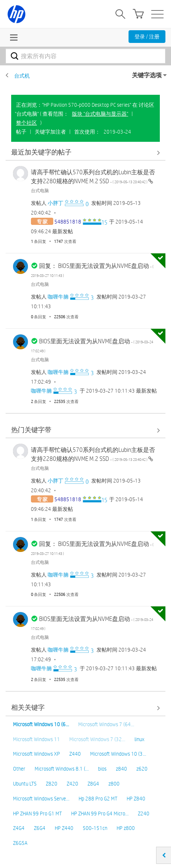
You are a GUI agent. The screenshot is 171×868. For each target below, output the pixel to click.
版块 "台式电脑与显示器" (100, 114)
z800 (114, 784)
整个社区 (26, 123)
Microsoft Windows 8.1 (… (62, 769)
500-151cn (95, 828)
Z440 (75, 754)
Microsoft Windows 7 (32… (97, 739)
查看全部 (85, 152)
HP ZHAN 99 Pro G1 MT (37, 814)
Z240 (144, 814)
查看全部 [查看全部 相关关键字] (85, 708)
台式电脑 (40, 190)
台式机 (22, 76)
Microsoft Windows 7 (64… (106, 724)
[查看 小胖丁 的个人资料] (56, 203)
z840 (121, 769)
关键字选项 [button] (147, 75)
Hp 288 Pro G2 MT (98, 799)
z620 (142, 769)
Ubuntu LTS (25, 784)
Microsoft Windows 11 (37, 739)
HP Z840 (136, 799)
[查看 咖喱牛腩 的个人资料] (58, 297)
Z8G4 (93, 784)
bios (102, 769)
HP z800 (126, 828)
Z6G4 (40, 828)
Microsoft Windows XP (37, 754)
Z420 (72, 784)
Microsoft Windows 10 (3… (118, 754)
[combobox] (85, 56)
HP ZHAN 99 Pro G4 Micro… (100, 814)
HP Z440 (64, 828)
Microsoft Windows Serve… (41, 799)
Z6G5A (20, 843)
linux (139, 739)
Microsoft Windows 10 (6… (41, 724)
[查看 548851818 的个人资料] (68, 222)
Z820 (52, 784)
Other (19, 769)
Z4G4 (19, 828)
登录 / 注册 (147, 37)
